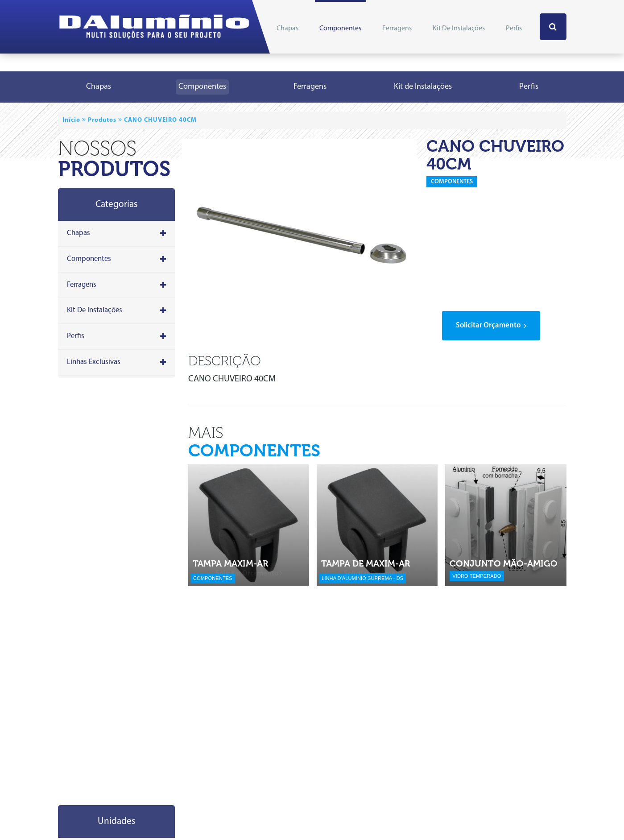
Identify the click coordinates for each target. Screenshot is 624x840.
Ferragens (397, 29)
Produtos (102, 120)
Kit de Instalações (459, 29)
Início (71, 120)
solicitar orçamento (491, 325)
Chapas (287, 29)
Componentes (340, 29)
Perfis (514, 29)
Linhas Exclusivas (117, 362)
